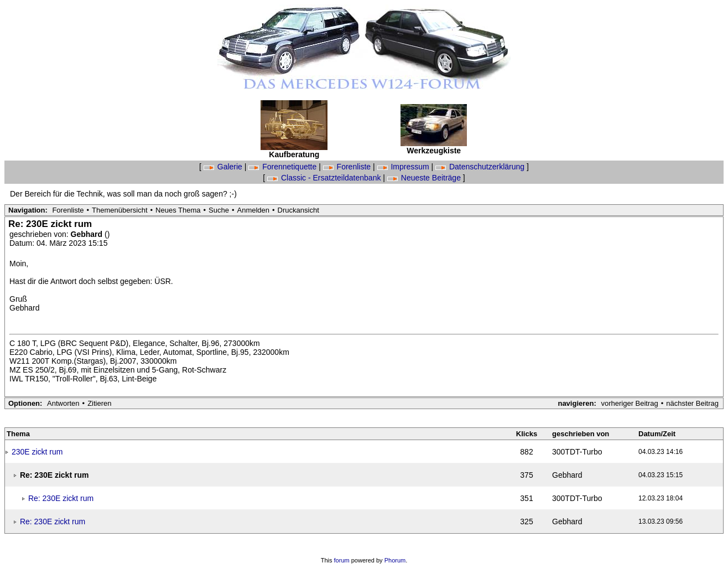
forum (342, 560)
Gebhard (88, 234)
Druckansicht (298, 210)
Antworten (63, 403)
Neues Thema (178, 210)
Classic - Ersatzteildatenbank (325, 178)
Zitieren (99, 403)
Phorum (395, 560)
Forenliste (348, 167)
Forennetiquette (284, 167)
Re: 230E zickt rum (61, 498)
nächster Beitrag (692, 403)
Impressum (404, 167)
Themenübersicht (119, 210)
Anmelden (254, 210)
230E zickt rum (37, 452)
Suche (219, 210)
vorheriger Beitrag (629, 403)
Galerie (224, 167)
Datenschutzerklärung (481, 167)
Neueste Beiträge (425, 178)
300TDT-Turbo (577, 452)
